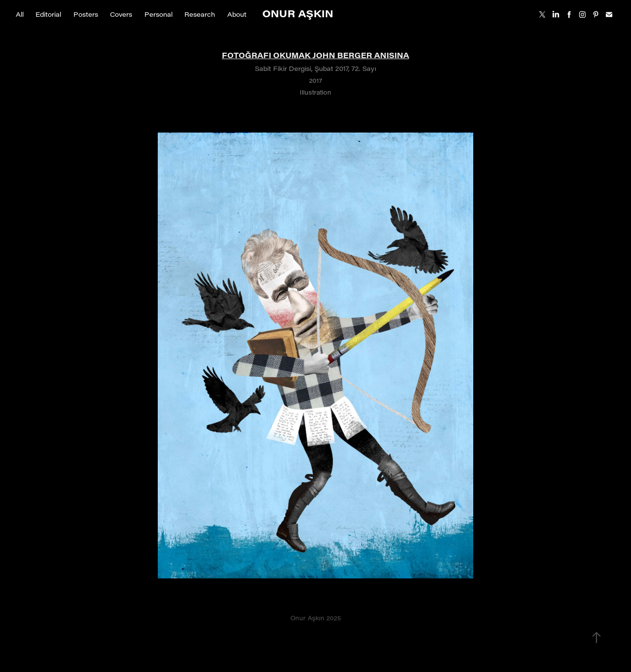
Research (200, 14)
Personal (158, 14)
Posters (86, 14)
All (20, 14)
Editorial (48, 14)
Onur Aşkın (298, 13)
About (237, 14)
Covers (121, 14)
